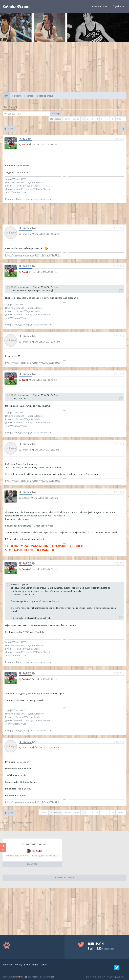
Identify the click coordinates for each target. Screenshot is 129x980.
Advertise (7, 965)
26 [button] (113, 119)
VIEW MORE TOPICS (64, 878)
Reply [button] (9, 129)
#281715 (119, 228)
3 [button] (92, 119)
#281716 (119, 266)
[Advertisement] (64, 69)
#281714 (119, 139)
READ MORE (32, 864)
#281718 (119, 336)
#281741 (119, 673)
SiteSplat (34, 977)
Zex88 (25, 144)
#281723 (119, 492)
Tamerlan (26, 234)
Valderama (16, 287)
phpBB (52, 977)
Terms (35, 965)
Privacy (18, 965)
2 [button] (88, 119)
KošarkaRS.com (16, 7)
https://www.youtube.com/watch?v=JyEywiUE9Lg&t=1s (33, 255)
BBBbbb (26, 498)
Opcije (44, 812)
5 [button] (102, 119)
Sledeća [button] (121, 119)
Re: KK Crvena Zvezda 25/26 (34, 844)
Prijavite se (118, 6)
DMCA (27, 965)
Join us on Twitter (101, 946)
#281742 (119, 742)
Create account (100, 6)
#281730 (119, 563)
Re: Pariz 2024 (27, 228)
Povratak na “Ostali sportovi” (18, 823)
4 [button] (97, 119)
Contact (44, 965)
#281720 (119, 444)
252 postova (56, 119)
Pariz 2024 (10, 107)
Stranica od (72, 119)
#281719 (119, 374)
